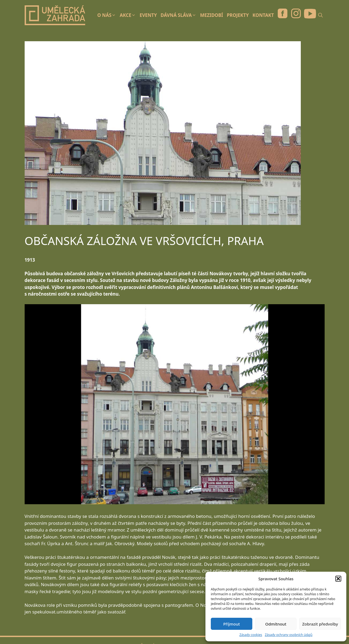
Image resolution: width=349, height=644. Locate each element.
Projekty (238, 15)
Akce (129, 15)
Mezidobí (212, 15)
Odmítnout (276, 624)
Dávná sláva (179, 15)
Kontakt (263, 15)
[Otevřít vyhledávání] (322, 15)
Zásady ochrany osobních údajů (289, 635)
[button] (338, 579)
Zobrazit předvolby (320, 624)
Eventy (148, 15)
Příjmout (231, 624)
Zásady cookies (251, 635)
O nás (108, 15)
